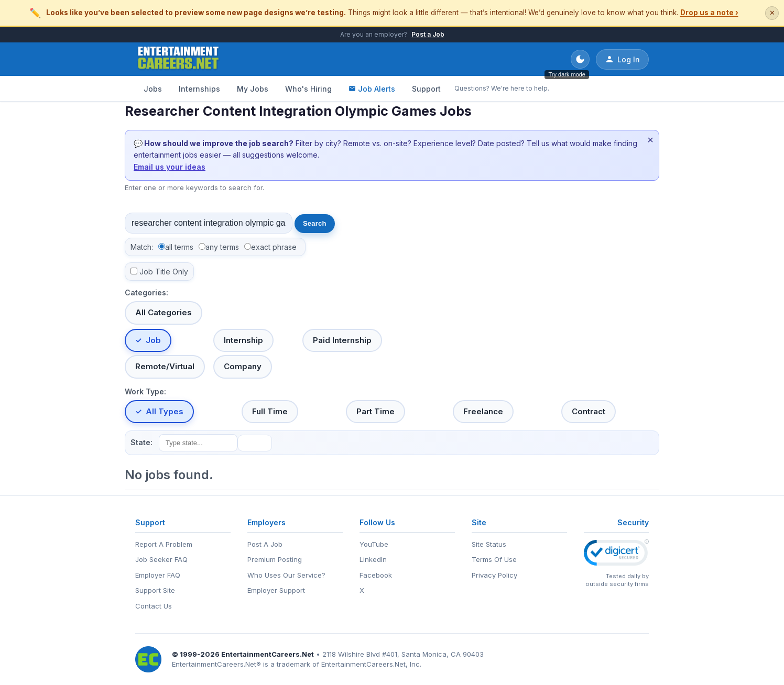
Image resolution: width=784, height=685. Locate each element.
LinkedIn (373, 559)
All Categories (164, 312)
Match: (142, 247)
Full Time (270, 411)
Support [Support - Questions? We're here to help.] (426, 89)
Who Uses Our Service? (286, 575)
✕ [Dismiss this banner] (772, 13)
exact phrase (274, 247)
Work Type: (145, 391)
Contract (589, 411)
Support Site (155, 590)
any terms (222, 247)
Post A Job (265, 544)
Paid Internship (342, 340)
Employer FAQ (158, 575)
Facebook (376, 575)
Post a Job (428, 34)
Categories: (146, 292)
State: (141, 442)
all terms (179, 247)
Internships (199, 89)
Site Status (489, 544)
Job (153, 340)
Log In (622, 59)
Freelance (483, 411)
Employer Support (276, 590)
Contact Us (154, 606)
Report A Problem (164, 544)
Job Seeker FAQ (161, 559)
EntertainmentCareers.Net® (216, 664)
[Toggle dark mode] (580, 59)
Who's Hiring (308, 89)
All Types (165, 411)
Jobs (153, 89)
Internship (243, 340)
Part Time (375, 411)
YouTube (374, 544)
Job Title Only (164, 272)
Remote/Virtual (165, 366)
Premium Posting (275, 559)
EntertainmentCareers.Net (268, 654)
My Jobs (253, 89)
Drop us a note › (709, 13)
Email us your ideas (170, 167)
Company (243, 366)
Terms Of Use (494, 559)
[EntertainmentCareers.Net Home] (178, 59)
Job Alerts (372, 89)
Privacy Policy (494, 575)
